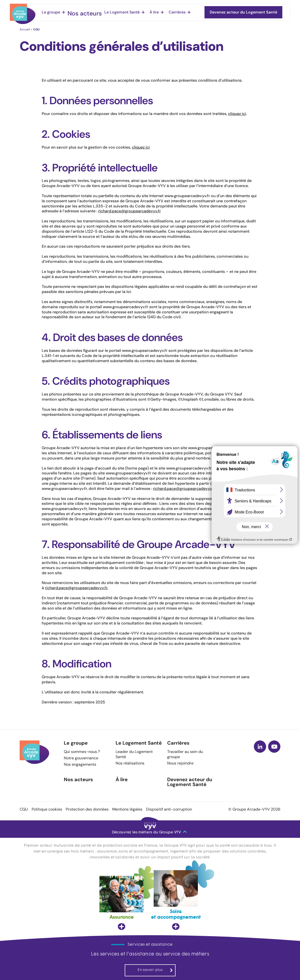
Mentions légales (127, 809)
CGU (24, 809)
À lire (147, 12)
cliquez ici (237, 114)
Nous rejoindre (180, 763)
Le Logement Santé (114, 12)
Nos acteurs (82, 12)
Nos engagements (80, 764)
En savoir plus (155, 970)
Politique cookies (47, 809)
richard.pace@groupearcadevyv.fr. (76, 588)
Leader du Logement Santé (134, 754)
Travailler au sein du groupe (185, 754)
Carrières (170, 12)
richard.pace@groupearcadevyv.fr (130, 211)
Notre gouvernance (81, 758)
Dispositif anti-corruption (169, 809)
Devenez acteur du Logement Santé (190, 782)
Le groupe (51, 12)
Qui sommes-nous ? (82, 752)
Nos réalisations (130, 763)
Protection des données (87, 809)
